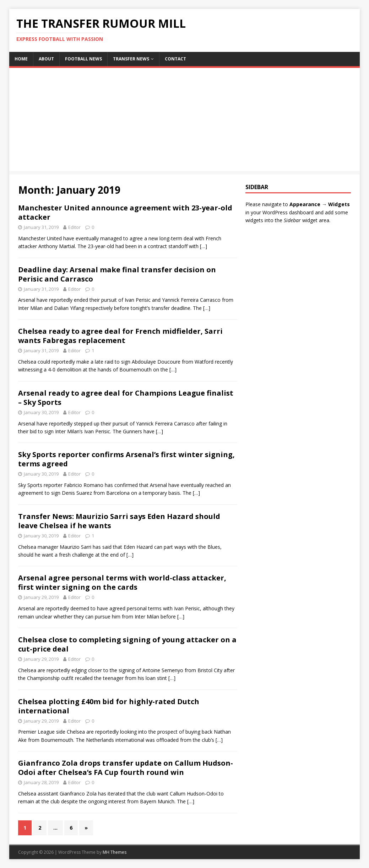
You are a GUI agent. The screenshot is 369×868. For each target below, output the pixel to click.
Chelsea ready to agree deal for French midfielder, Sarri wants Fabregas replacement (120, 336)
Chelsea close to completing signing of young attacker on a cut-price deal (127, 644)
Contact (175, 59)
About (46, 59)
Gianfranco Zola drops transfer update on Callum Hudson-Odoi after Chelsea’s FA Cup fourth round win (126, 768)
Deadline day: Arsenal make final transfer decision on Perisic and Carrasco (117, 274)
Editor (74, 227)
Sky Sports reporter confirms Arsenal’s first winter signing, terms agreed (126, 459)
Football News (83, 59)
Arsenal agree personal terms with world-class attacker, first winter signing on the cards (122, 582)
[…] (204, 246)
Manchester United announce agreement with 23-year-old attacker (125, 212)
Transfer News (131, 59)
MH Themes (115, 852)
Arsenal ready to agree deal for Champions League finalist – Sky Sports (126, 398)
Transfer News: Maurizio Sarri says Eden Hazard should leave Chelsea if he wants (119, 521)
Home (21, 59)
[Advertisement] (184, 121)
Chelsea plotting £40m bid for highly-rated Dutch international (109, 706)
